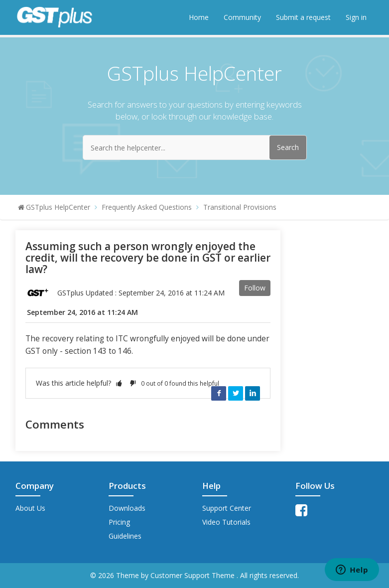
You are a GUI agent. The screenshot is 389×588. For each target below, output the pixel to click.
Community (242, 17)
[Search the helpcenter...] (195, 147)
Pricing (119, 522)
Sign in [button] (356, 17)
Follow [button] (255, 288)
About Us (30, 508)
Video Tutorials (226, 522)
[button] (119, 383)
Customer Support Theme (194, 575)
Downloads (127, 508)
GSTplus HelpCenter (58, 207)
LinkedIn (253, 393)
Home (199, 17)
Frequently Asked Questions (147, 207)
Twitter (236, 393)
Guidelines (125, 536)
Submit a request (303, 17)
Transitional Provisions (240, 207)
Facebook (219, 393)
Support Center (227, 508)
